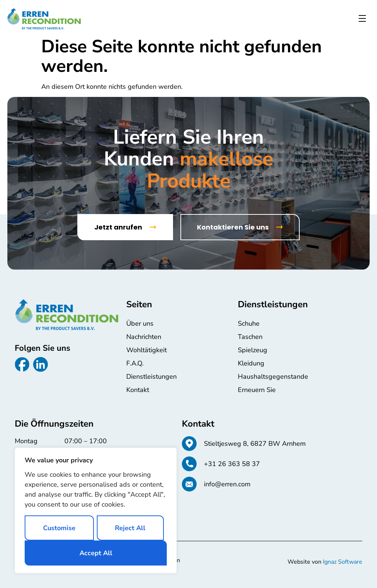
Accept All (96, 553)
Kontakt (138, 390)
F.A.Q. (135, 363)
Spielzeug (253, 350)
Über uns (140, 323)
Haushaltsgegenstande (273, 377)
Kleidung (251, 363)
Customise (59, 528)
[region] (96, 510)
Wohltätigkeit (147, 350)
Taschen (250, 337)
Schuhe (249, 323)
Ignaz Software (343, 562)
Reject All (130, 528)
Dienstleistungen (151, 377)
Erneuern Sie (257, 390)
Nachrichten (144, 337)
